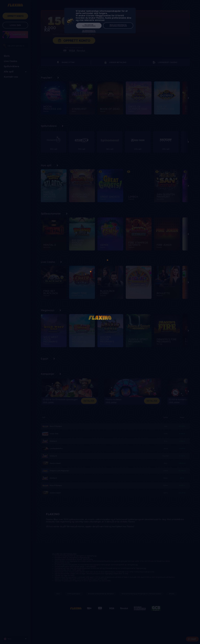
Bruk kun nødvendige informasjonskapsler (118, 26)
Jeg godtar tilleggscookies (89, 26)
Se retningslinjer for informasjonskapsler (89, 31)
